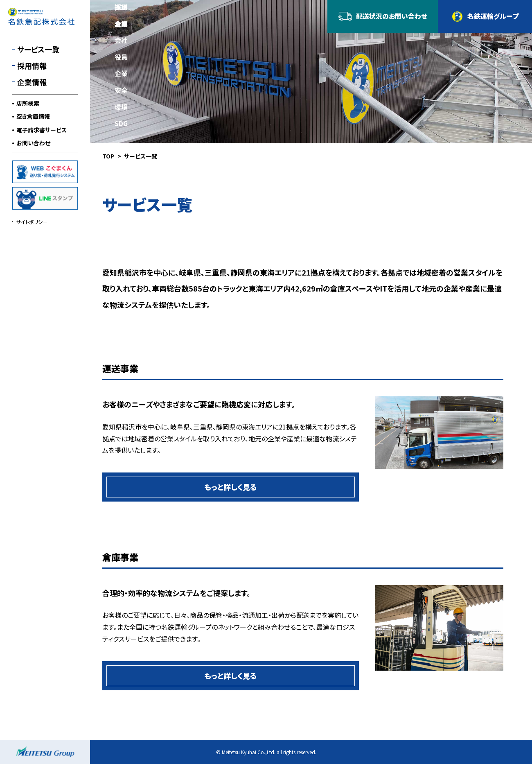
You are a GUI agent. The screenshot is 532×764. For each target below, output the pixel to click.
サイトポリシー (32, 222)
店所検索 (28, 103)
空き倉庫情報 (33, 116)
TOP (108, 156)
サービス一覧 (38, 49)
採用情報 (32, 66)
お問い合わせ (33, 143)
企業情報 (32, 82)
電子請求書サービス (42, 130)
